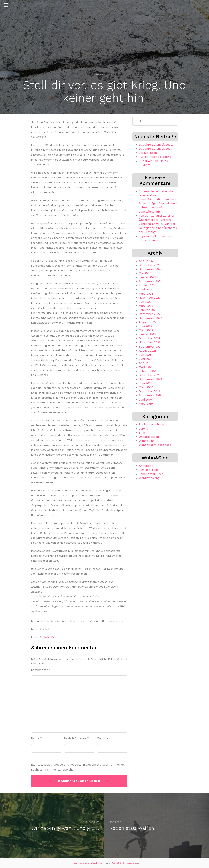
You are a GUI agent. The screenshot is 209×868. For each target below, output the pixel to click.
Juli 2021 (145, 355)
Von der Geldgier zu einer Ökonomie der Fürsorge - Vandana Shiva (157, 220)
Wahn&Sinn (51, 637)
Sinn (142, 433)
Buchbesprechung (151, 424)
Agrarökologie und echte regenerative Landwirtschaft (158, 207)
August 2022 (148, 322)
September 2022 (150, 318)
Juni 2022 (145, 326)
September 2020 (150, 379)
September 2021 (150, 346)
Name (36, 738)
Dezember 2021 (149, 338)
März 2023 (146, 306)
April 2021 (145, 363)
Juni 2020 (145, 383)
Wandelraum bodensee (155, 445)
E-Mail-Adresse (76, 738)
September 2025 (150, 269)
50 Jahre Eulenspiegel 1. (156, 149)
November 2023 (150, 298)
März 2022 (146, 330)
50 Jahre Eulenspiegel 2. (156, 145)
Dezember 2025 (150, 265)
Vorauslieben (148, 153)
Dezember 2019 (149, 391)
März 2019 (146, 404)
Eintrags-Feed (149, 470)
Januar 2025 (147, 277)
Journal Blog (118, 863)
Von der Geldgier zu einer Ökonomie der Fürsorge (158, 228)
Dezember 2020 (150, 375)
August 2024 (148, 285)
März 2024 (146, 293)
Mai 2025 (145, 273)
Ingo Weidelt (148, 236)
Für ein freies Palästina (155, 157)
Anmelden (146, 466)
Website (103, 738)
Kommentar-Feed (151, 474)
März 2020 (146, 387)
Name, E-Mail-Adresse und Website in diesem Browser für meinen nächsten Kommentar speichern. (78, 767)
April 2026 (146, 261)
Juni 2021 (145, 359)
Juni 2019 (145, 399)
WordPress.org (149, 478)
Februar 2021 (148, 371)
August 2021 (147, 351)
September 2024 (150, 281)
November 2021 (149, 342)
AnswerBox (133, 863)
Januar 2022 (147, 334)
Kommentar (41, 670)
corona (144, 428)
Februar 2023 (148, 310)
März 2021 (146, 367)
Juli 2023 (145, 302)
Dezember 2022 (150, 314)
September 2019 (150, 395)
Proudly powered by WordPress (86, 863)
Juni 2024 (145, 289)
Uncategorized (149, 437)
